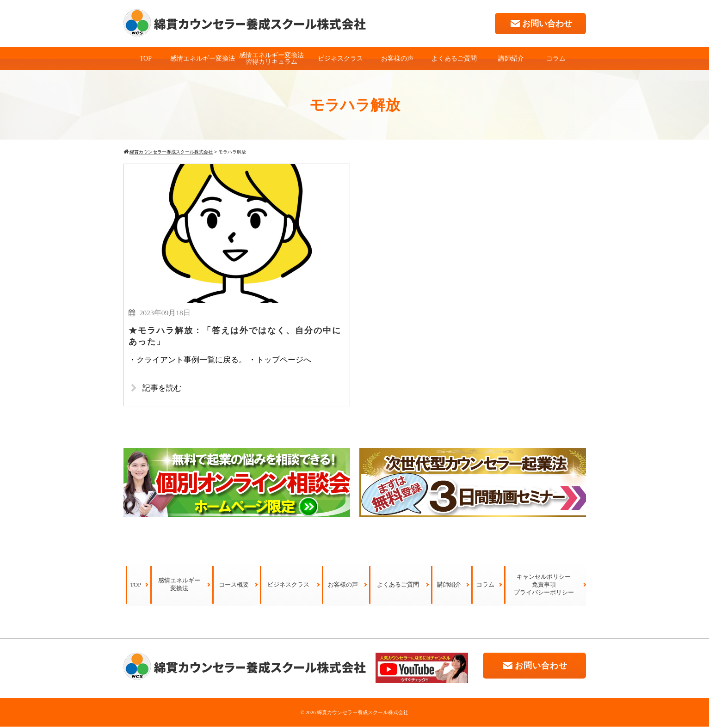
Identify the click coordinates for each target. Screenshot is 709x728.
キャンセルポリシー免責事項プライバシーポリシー (544, 586)
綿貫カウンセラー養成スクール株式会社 (363, 714)
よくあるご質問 (454, 58)
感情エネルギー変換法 (203, 58)
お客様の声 (397, 58)
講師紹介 (511, 58)
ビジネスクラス (340, 58)
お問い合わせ (540, 23)
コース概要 (234, 586)
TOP (146, 58)
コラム (556, 58)
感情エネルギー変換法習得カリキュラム (271, 58)
